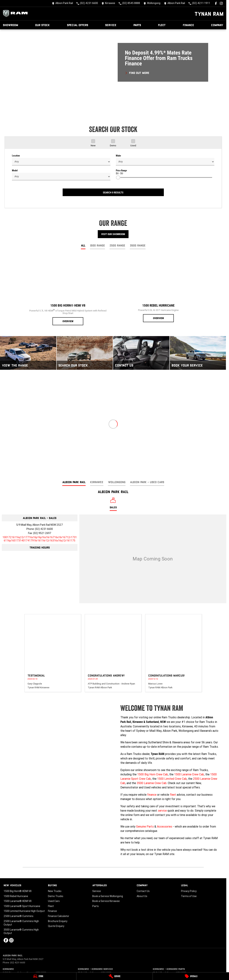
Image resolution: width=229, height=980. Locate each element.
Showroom (10, 25)
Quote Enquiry (56, 926)
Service (111, 25)
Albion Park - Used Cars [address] (147, 482)
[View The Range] (28, 353)
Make (118, 156)
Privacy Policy (189, 891)
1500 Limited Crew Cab (172, 779)
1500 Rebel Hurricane (16, 896)
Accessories (165, 826)
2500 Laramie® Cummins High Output (21, 923)
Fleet (162, 25)
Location (16, 156)
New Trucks (55, 891)
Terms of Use (189, 896)
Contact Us (143, 891)
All (83, 245)
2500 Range (117, 245)
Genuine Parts (145, 826)
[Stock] (38, 976)
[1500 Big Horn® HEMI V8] (68, 290)
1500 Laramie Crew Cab (189, 774)
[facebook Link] (216, 3)
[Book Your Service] (198, 353)
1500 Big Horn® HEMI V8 (18, 891)
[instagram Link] (221, 3)
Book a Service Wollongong (108, 896)
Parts (137, 25)
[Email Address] (40, 539)
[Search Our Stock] (85, 353)
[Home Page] (16, 14)
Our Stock (42, 25)
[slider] (118, 177)
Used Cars (54, 901)
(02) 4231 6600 (44, 529)
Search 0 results (113, 192)
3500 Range (138, 245)
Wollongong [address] (117, 482)
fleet (173, 795)
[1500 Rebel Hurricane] (158, 289)
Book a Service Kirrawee (106, 901)
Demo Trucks (56, 896)
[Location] (113, 504)
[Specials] (191, 976)
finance (152, 795)
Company (217, 25)
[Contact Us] (62, 3)
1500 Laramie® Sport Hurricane (22, 906)
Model (15, 170)
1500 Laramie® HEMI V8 (18, 901)
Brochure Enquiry (58, 921)
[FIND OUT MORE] (137, 72)
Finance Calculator (59, 916)
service (162, 811)
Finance (188, 25)
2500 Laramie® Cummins (18, 916)
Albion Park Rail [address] (74, 482)
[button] (113, 72)
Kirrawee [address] (97, 482)
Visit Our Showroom (113, 234)
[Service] (114, 976)
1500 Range (97, 245)
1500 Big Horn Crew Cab (153, 774)
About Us (142, 896)
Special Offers (78, 25)
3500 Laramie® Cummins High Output (21, 931)
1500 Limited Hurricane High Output (24, 911)
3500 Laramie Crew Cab (152, 783)
